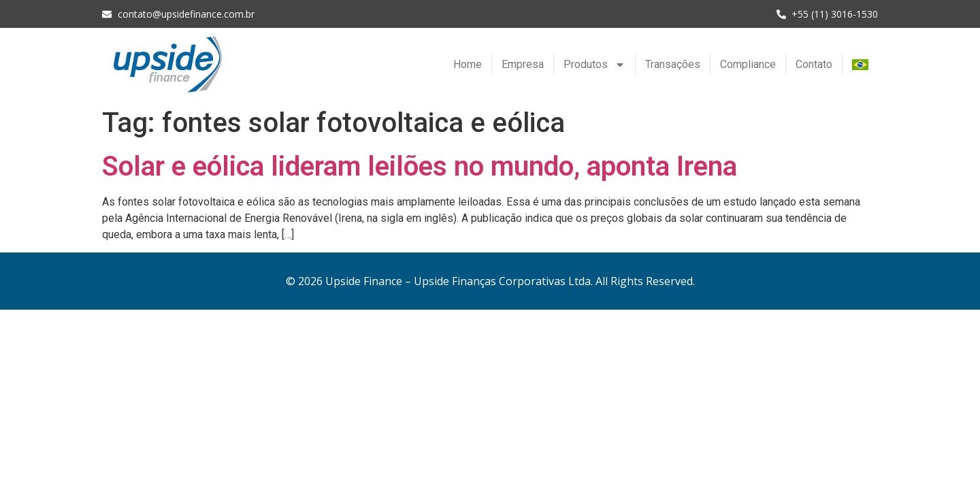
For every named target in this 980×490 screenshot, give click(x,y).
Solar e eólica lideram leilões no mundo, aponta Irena (420, 166)
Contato (814, 64)
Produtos (594, 65)
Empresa (523, 64)
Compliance (748, 64)
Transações (673, 64)
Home (468, 64)
